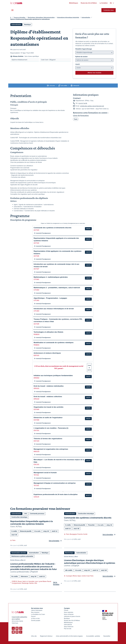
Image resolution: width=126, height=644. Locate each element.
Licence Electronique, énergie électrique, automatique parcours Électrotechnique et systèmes (90, 562)
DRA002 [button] (36, 378)
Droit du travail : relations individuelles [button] (49, 386)
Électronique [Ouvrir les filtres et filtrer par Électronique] (69, 553)
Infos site (34, 636)
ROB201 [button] (36, 345)
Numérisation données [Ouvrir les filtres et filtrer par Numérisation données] (19, 553)
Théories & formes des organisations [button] (48, 439)
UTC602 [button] (36, 290)
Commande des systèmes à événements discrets (88, 518)
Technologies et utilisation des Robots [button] (48, 332)
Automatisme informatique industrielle (68, 17)
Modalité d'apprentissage (84, 49)
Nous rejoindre (69, 612)
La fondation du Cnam (38, 614)
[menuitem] (74, 3)
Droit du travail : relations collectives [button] (48, 397)
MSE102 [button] (36, 451)
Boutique (67, 618)
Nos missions (35, 612)
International (68, 625)
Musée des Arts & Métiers (72, 620)
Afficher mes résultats (94, 73)
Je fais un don (35, 618)
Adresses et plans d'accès (72, 616)
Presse (66, 610)
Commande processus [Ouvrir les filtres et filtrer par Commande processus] (37, 514)
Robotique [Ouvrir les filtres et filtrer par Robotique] (28, 25)
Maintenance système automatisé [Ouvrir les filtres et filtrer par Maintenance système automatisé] (22, 556)
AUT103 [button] (36, 230)
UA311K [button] (36, 497)
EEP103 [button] (36, 355)
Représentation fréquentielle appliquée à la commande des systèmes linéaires (32, 523)
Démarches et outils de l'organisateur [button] (48, 418)
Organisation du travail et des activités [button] (49, 407)
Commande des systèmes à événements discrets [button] (53, 228)
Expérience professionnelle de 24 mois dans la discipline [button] (56, 494)
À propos (67, 608)
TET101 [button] (36, 475)
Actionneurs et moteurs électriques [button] (47, 353)
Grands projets (36, 620)
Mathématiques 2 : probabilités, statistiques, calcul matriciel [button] (57, 288)
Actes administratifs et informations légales (69, 636)
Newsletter (107, 636)
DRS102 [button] (36, 399)
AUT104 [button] (36, 243)
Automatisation (86, 17)
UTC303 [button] (36, 311)
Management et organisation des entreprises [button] (51, 449)
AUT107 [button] (36, 269)
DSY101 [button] (36, 430)
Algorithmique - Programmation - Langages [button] (50, 298)
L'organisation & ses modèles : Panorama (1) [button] (51, 428)
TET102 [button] (36, 485)
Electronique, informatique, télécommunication (41, 17)
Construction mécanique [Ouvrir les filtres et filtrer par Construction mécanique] (19, 517)
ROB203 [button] (36, 334)
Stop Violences (69, 627)
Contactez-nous (109, 10)
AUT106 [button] (36, 256)
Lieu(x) (78, 64)
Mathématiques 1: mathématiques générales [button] (51, 277)
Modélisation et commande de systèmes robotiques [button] (54, 343)
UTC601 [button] (36, 279)
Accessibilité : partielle (93, 636)
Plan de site (68, 629)
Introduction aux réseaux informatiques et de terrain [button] (54, 309)
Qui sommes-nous (37, 608)
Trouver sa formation (19, 17)
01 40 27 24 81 (83, 103)
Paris (76, 119)
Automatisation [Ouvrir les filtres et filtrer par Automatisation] (16, 25)
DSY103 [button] (36, 441)
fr (11, 17)
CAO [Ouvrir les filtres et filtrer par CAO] (26, 514)
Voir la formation (54, 541)
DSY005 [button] (36, 409)
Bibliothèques (68, 623)
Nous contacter (69, 614)
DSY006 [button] (36, 420)
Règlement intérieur (46, 636)
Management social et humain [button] (45, 473)
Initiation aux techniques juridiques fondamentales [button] (53, 375)
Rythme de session (81, 57)
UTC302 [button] (36, 300)
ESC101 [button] (36, 464)
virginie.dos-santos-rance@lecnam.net (92, 106)
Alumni (33, 616)
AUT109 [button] (36, 324)
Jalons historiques (37, 610)
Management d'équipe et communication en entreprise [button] (55, 483)
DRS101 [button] (36, 388)
